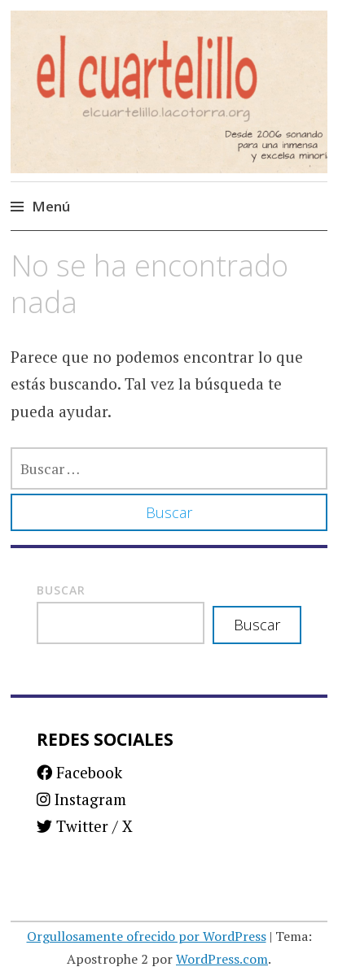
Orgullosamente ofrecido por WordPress (147, 936)
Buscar (61, 590)
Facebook (79, 772)
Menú (51, 206)
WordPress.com (222, 959)
